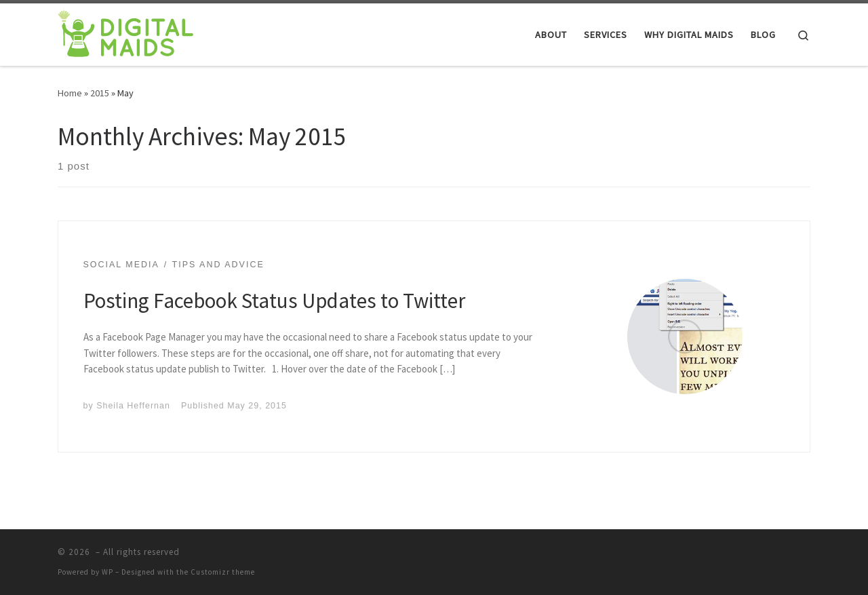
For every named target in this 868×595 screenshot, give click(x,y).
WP (107, 572)
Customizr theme (223, 572)
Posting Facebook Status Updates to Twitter (274, 300)
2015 (100, 93)
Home (70, 93)
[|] (126, 32)
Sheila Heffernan (133, 406)
